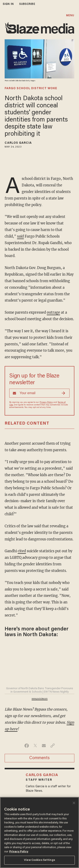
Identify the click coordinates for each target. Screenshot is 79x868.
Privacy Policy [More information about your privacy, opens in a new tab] (19, 852)
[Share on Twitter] (35, 746)
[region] (39, 832)
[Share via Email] (44, 746)
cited (22, 551)
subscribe (27, 4)
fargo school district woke (31, 89)
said (20, 236)
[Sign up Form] (39, 393)
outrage (53, 312)
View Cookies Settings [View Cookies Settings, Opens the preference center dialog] (39, 860)
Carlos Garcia (18, 143)
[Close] (74, 803)
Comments (39, 758)
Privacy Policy (46, 402)
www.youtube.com (40, 699)
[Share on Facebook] (27, 746)
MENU (70, 16)
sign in (8, 4)
